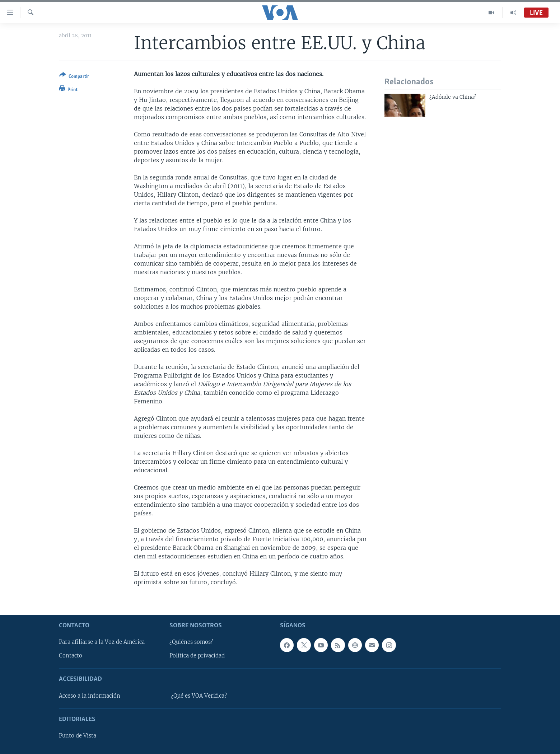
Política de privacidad (197, 656)
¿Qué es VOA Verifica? (199, 696)
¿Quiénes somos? (191, 642)
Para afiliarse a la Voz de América (102, 642)
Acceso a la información (90, 696)
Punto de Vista (78, 736)
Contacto (71, 656)
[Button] (74, 77)
